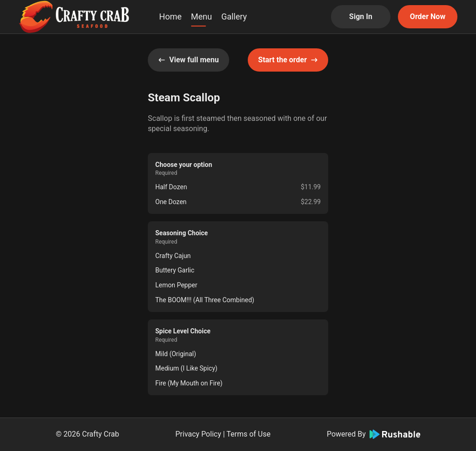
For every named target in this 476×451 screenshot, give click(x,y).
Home (170, 17)
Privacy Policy (198, 434)
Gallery (234, 17)
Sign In (361, 17)
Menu (202, 17)
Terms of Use (248, 434)
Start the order (288, 60)
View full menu (188, 60)
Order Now (428, 17)
